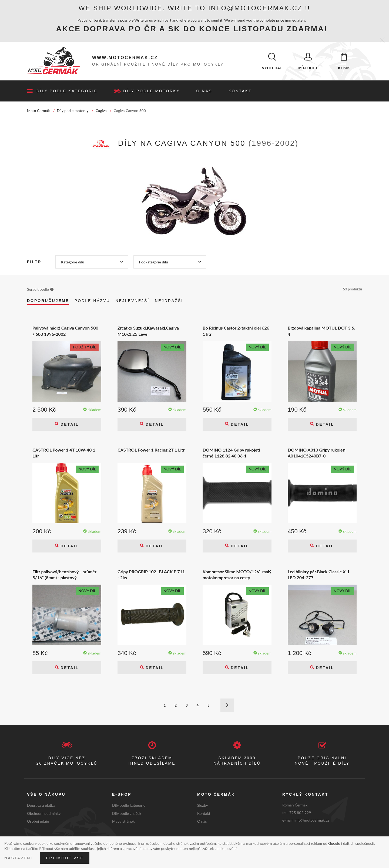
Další (227, 706)
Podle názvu (92, 301)
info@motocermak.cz (312, 821)
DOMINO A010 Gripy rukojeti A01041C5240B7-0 (317, 453)
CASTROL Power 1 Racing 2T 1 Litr (151, 450)
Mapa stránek (123, 822)
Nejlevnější (133, 301)
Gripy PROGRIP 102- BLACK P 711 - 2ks (151, 575)
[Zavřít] (382, 40)
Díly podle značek (127, 814)
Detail (69, 425)
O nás (204, 91)
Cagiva (101, 111)
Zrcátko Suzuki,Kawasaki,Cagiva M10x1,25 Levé (148, 331)
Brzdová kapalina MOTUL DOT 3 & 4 (321, 331)
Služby (203, 806)
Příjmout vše (65, 858)
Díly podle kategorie (67, 91)
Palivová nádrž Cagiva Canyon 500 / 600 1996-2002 (65, 331)
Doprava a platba (41, 806)
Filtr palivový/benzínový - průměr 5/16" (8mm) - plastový (64, 575)
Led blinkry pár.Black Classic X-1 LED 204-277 (319, 575)
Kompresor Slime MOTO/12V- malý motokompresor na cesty (237, 575)
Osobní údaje (38, 822)
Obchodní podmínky (44, 814)
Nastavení (18, 858)
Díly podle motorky (152, 91)
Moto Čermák (38, 111)
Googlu (334, 843)
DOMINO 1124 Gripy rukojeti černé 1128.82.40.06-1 (231, 453)
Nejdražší (169, 301)
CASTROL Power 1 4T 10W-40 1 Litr (64, 453)
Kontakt (240, 91)
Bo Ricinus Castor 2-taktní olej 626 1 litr (236, 331)
